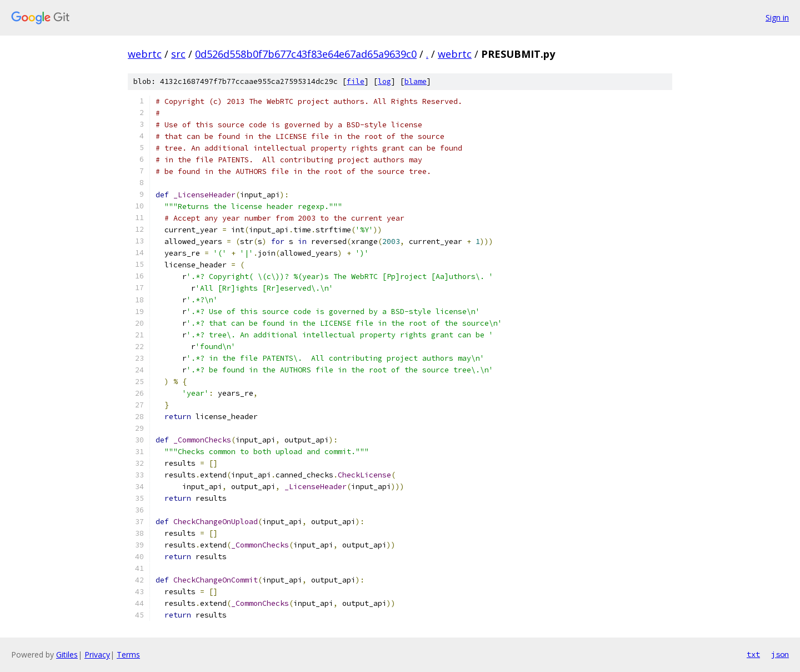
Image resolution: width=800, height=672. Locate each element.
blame (416, 81)
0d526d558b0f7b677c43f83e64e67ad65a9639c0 (306, 54)
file (356, 81)
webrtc (145, 54)
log (384, 81)
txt (753, 654)
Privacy (97, 654)
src (178, 54)
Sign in (777, 18)
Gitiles (67, 654)
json (780, 654)
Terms (128, 654)
